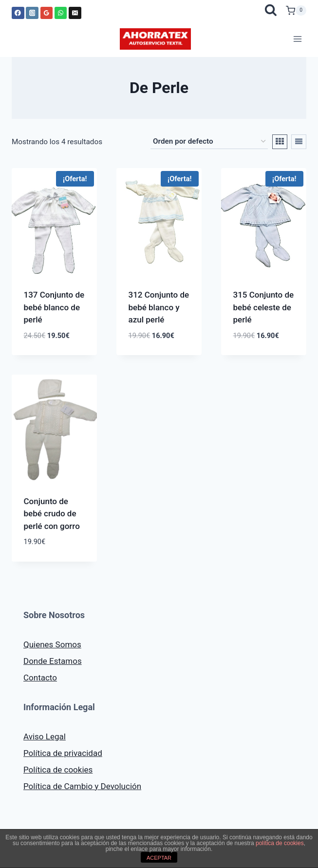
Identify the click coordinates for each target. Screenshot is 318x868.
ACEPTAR (159, 858)
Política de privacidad (63, 753)
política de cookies (280, 843)
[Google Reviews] (47, 13)
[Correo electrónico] (75, 13)
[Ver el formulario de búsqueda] (271, 10)
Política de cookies (58, 770)
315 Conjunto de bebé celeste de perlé (264, 307)
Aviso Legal (45, 736)
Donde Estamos (53, 661)
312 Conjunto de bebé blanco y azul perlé (159, 307)
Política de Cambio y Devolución (82, 786)
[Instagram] (32, 13)
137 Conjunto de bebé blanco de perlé (54, 307)
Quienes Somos (52, 644)
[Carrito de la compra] (296, 11)
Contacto (40, 678)
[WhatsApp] (61, 13)
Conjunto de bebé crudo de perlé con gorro (52, 514)
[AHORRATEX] (155, 39)
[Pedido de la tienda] (209, 142)
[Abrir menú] (297, 39)
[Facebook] (18, 13)
